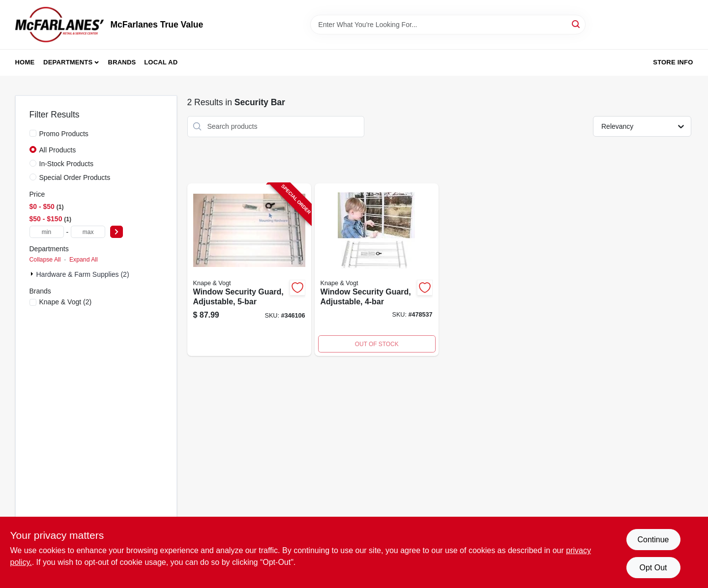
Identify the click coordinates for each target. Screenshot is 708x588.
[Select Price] (117, 232)
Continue (653, 540)
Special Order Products (75, 177)
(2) (66, 302)
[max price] (88, 232)
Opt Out (653, 568)
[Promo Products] (33, 133)
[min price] (47, 232)
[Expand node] (33, 274)
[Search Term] (448, 25)
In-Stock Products (67, 164)
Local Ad (161, 62)
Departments (68, 62)
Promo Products (64, 134)
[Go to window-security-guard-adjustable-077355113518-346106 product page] (249, 270)
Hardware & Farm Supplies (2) (83, 274)
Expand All (84, 260)
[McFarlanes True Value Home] (59, 25)
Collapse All (45, 260)
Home (25, 62)
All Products (58, 150)
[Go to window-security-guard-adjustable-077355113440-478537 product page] (377, 270)
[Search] (576, 24)
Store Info (673, 62)
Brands (122, 62)
